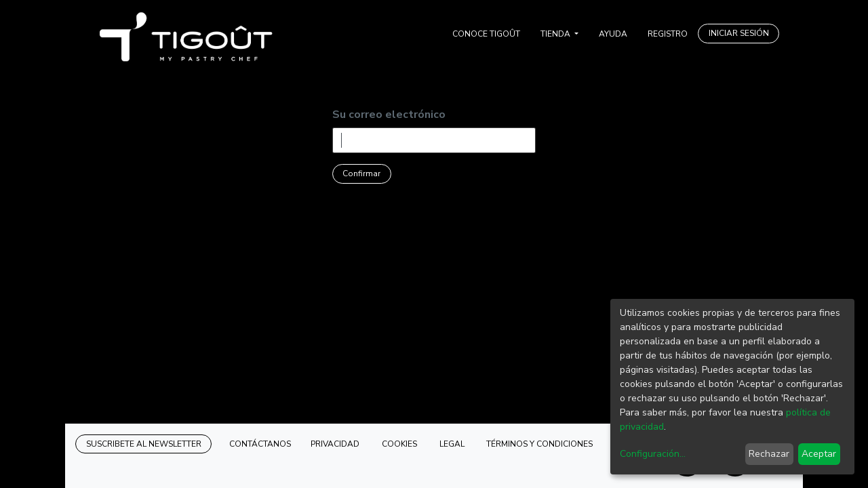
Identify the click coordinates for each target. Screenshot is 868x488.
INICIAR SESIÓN (739, 33)
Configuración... (653, 454)
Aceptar (819, 454)
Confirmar (361, 174)
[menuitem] (486, 34)
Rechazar (769, 454)
